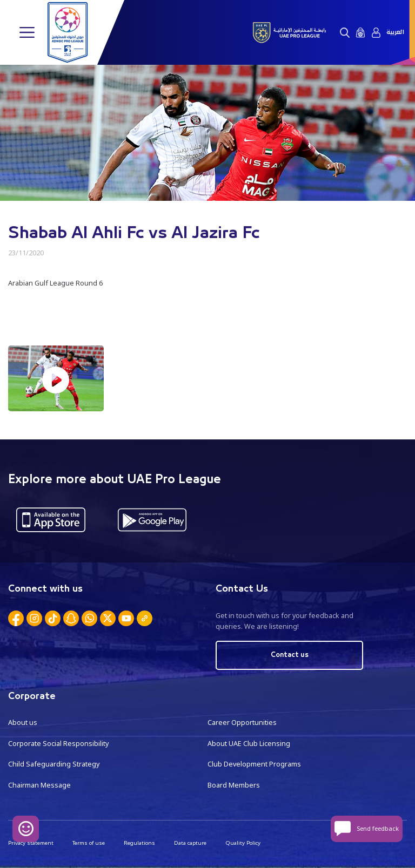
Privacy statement (31, 843)
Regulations (139, 843)
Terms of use (89, 843)
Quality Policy (243, 843)
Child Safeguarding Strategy (54, 764)
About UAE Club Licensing (249, 744)
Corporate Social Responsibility (58, 744)
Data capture (190, 843)
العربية (395, 32)
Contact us (290, 655)
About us (23, 723)
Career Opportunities (242, 723)
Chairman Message (39, 785)
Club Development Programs (254, 764)
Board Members (234, 785)
